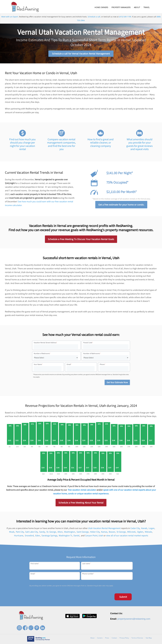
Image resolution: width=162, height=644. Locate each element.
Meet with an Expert (10, 18)
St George (121, 532)
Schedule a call (94, 18)
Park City (20, 532)
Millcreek (131, 532)
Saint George (83, 532)
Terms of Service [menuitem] (137, 638)
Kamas (104, 532)
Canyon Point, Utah (94, 536)
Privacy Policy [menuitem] (124, 638)
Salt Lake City (31, 532)
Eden (38, 536)
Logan (152, 529)
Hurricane (19, 536)
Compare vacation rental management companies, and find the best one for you (61, 145)
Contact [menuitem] (114, 638)
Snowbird (29, 536)
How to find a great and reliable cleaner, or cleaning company (100, 143)
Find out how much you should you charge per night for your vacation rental (22, 145)
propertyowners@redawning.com (134, 619)
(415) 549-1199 (125, 18)
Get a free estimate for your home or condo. (121, 205)
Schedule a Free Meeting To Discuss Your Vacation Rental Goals (81, 240)
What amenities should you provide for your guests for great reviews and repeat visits (139, 145)
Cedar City (135, 529)
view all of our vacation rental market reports (127, 536)
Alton (60, 532)
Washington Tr (65, 536)
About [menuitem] (92, 638)
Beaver (112, 532)
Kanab (144, 529)
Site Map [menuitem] (149, 638)
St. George (51, 532)
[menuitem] (102, 7)
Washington (70, 532)
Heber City (95, 532)
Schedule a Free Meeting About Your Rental (81, 503)
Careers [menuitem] (100, 638)
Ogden (140, 532)
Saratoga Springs (49, 536)
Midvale (148, 532)
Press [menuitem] (107, 638)
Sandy (42, 532)
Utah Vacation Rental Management (104, 529)
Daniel (76, 536)
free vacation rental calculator (82, 490)
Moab (12, 532)
